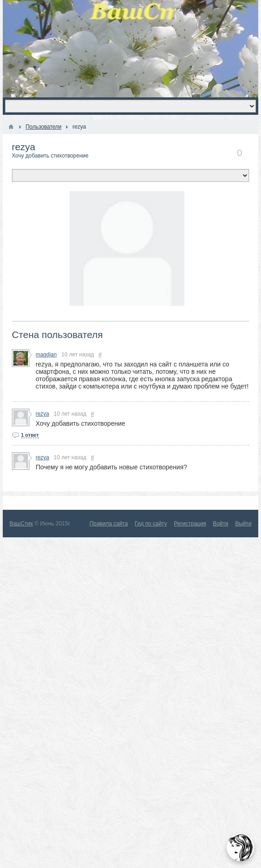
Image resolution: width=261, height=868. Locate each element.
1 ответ (30, 435)
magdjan (46, 355)
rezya (24, 147)
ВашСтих (21, 524)
